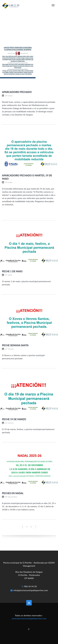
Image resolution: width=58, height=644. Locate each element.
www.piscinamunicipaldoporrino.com (29, 618)
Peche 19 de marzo (14, 419)
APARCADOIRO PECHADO (17, 92)
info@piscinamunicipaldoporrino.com (31, 590)
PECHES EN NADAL (13, 493)
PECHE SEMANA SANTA (15, 345)
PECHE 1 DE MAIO (12, 271)
